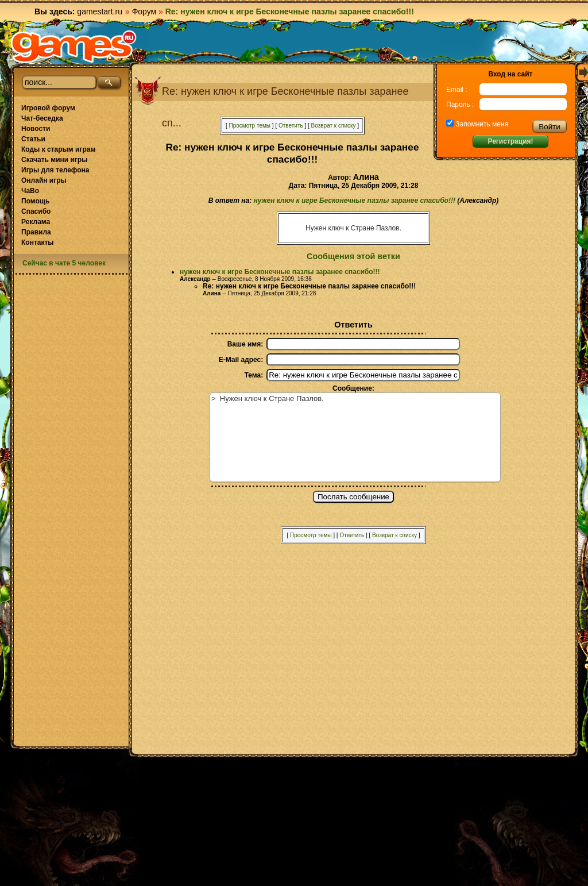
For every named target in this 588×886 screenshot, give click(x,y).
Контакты (38, 242)
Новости (36, 129)
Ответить (291, 126)
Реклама (36, 222)
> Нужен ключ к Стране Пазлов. (355, 437)
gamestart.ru (100, 11)
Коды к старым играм (58, 149)
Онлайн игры (44, 180)
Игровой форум (48, 108)
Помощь (35, 201)
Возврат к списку (334, 126)
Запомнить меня (481, 124)
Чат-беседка (42, 118)
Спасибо (36, 211)
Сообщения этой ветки (353, 256)
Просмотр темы (249, 126)
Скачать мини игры (54, 160)
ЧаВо (30, 191)
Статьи (33, 139)
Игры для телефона (55, 170)
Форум (144, 11)
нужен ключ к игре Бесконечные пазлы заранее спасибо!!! (355, 201)
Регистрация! (510, 141)
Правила (36, 232)
